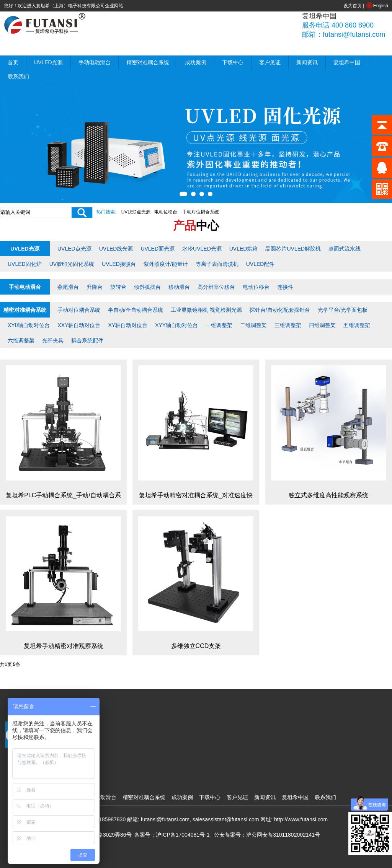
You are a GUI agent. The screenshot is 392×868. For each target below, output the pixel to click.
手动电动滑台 (95, 62)
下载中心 (233, 62)
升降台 (95, 287)
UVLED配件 (261, 264)
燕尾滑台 (68, 287)
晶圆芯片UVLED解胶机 (293, 249)
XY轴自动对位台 (128, 325)
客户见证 (270, 62)
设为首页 (353, 6)
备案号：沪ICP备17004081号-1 (172, 835)
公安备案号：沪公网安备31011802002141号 (267, 835)
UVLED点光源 (136, 212)
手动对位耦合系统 (201, 212)
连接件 (285, 287)
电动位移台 (166, 212)
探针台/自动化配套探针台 (280, 310)
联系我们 (18, 77)
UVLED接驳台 (119, 264)
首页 (13, 62)
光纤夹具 (53, 340)
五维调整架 (357, 325)
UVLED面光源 (158, 249)
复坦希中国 (347, 62)
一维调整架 (219, 325)
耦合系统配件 (87, 340)
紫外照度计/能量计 (166, 264)
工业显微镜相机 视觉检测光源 (206, 310)
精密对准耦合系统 (148, 62)
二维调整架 (253, 325)
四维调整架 (322, 325)
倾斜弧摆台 (147, 287)
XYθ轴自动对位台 (29, 325)
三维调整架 (288, 325)
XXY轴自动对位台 (79, 325)
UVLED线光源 (116, 249)
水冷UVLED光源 (202, 249)
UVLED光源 (48, 62)
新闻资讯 (307, 62)
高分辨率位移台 (216, 287)
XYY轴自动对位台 (176, 325)
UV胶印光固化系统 (72, 264)
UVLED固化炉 (25, 264)
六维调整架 (21, 340)
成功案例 (196, 62)
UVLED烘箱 (244, 249)
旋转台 (118, 287)
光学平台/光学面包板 (343, 310)
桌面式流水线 (345, 249)
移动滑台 (179, 287)
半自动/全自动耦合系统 (136, 310)
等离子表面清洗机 (217, 264)
